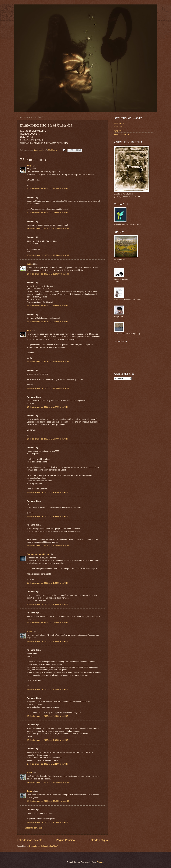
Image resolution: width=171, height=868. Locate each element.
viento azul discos (121, 134)
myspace (118, 130)
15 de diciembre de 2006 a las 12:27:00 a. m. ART (48, 546)
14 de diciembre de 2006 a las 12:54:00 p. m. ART (48, 388)
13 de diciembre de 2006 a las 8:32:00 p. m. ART (47, 213)
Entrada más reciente (30, 840)
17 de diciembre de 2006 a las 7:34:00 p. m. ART (47, 740)
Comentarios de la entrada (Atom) (44, 846)
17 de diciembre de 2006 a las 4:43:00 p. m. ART (47, 716)
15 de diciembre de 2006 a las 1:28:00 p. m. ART (47, 583)
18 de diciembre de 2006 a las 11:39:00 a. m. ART (48, 783)
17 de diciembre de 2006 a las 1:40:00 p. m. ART (47, 689)
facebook (118, 127)
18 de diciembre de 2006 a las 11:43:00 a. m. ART (48, 801)
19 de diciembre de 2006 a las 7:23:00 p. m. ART (47, 822)
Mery (29, 165)
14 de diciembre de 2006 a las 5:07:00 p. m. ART (47, 407)
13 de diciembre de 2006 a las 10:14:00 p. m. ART (48, 229)
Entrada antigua (98, 840)
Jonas (30, 631)
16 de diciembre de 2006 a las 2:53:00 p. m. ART (47, 604)
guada (30, 264)
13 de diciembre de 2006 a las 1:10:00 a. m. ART (47, 189)
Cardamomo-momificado (38, 554)
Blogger (100, 862)
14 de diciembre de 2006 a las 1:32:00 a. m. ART (47, 306)
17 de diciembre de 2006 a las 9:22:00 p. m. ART (47, 764)
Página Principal (66, 840)
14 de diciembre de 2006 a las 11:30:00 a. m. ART (48, 362)
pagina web (119, 123)
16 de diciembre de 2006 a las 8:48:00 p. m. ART (47, 623)
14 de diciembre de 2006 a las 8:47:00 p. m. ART (47, 439)
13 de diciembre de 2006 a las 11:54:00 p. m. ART (48, 255)
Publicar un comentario (34, 828)
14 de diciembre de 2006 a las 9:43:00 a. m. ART (47, 322)
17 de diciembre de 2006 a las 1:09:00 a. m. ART (47, 641)
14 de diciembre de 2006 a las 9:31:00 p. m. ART (47, 492)
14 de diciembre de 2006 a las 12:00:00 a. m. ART (48, 274)
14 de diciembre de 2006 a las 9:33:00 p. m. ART (47, 516)
